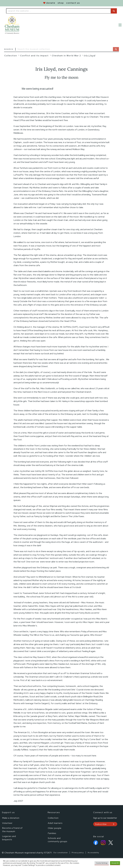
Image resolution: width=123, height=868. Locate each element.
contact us (73, 3)
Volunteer (7, 823)
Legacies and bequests (9, 838)
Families (52, 833)
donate (51, 3)
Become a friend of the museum (12, 829)
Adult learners (55, 823)
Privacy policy (78, 853)
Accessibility (93, 853)
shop (61, 3)
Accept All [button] (115, 863)
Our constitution (61, 853)
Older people (55, 828)
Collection (11, 56)
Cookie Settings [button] (102, 863)
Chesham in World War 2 (66, 56)
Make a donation (11, 818)
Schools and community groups (58, 839)
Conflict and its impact (34, 56)
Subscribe (101, 824)
